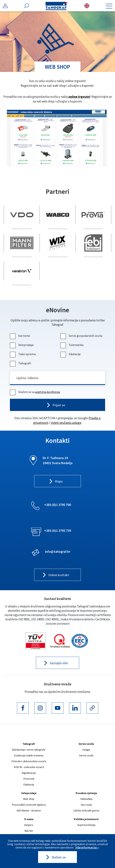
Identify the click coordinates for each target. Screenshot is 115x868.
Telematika (72, 345)
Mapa (59, 481)
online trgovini (79, 97)
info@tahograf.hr (58, 552)
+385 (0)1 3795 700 (58, 505)
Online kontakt (59, 575)
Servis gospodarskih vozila (82, 336)
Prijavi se (59, 405)
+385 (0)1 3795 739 (58, 531)
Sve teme (20, 336)
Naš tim (29, 831)
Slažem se (59, 857)
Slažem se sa (35, 392)
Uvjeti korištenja (86, 825)
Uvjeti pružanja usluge (66, 423)
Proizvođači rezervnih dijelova (29, 805)
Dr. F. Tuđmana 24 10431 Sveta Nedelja (58, 460)
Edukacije (71, 354)
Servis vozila (86, 744)
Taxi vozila (86, 805)
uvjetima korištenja (48, 392)
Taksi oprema (23, 354)
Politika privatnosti (86, 819)
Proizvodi (29, 779)
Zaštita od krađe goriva (86, 810)
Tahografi (21, 363)
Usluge (86, 750)
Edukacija (29, 784)
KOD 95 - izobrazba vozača (29, 767)
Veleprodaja (22, 345)
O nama (29, 819)
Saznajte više (59, 663)
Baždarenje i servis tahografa (29, 750)
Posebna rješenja (86, 793)
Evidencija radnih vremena (29, 755)
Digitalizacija (29, 773)
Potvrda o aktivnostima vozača (29, 761)
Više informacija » (87, 847)
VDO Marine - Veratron (29, 810)
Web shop (29, 799)
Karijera (29, 825)
